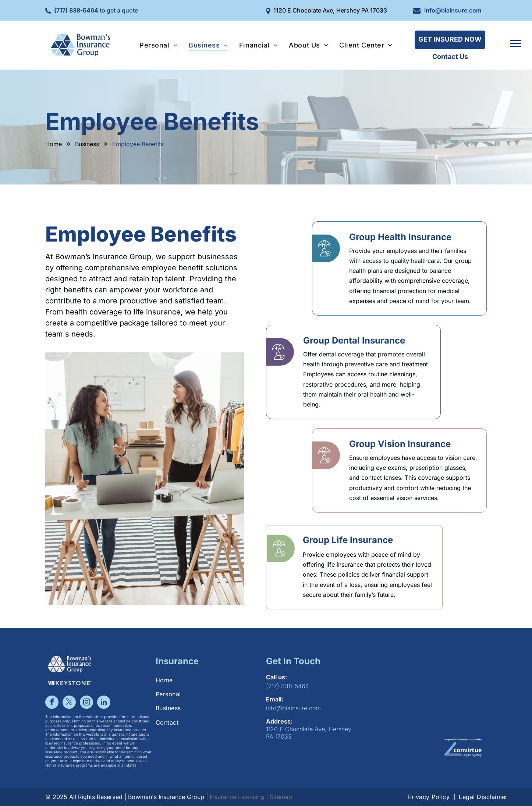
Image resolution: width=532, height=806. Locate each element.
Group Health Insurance (400, 237)
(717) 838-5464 (76, 10)
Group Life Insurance (348, 540)
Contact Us (450, 57)
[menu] (516, 43)
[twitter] (69, 703)
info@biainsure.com (453, 10)
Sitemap (281, 797)
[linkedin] (104, 703)
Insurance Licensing (237, 797)
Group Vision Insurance (400, 444)
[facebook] (52, 703)
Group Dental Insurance (354, 340)
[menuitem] (159, 45)
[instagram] (86, 703)
